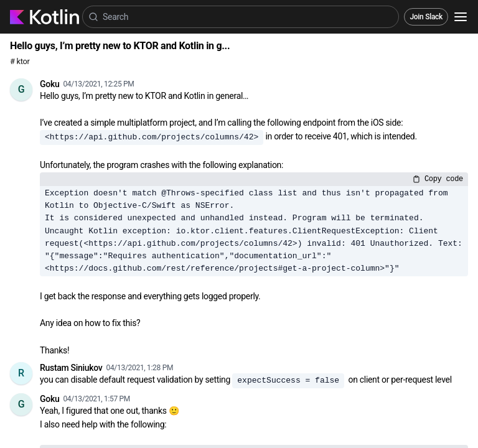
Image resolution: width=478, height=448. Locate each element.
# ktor (20, 61)
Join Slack (426, 17)
